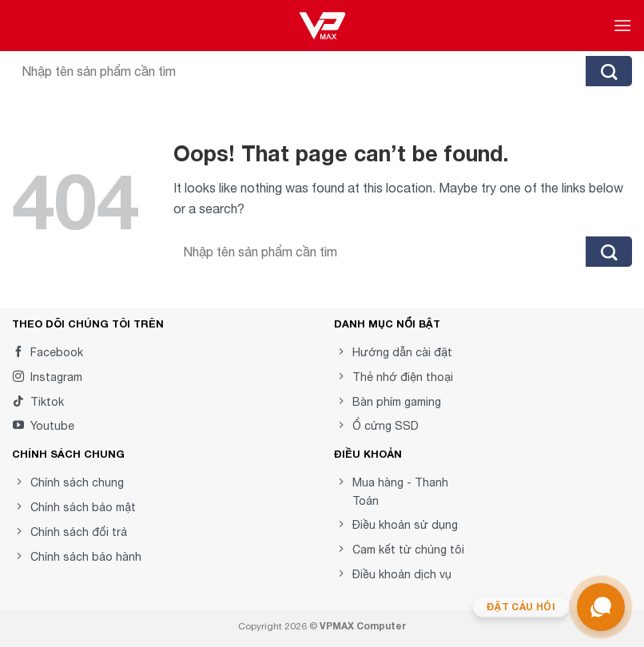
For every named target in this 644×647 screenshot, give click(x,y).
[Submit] (609, 71)
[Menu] (622, 25)
